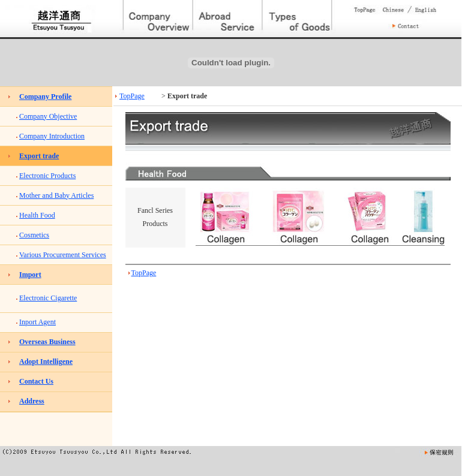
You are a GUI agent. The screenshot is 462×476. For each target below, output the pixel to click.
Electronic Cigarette (48, 298)
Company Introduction (52, 136)
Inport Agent (37, 322)
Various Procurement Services (63, 255)
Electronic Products (47, 176)
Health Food (37, 215)
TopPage (132, 96)
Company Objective (48, 116)
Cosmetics (34, 235)
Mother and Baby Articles (56, 195)
